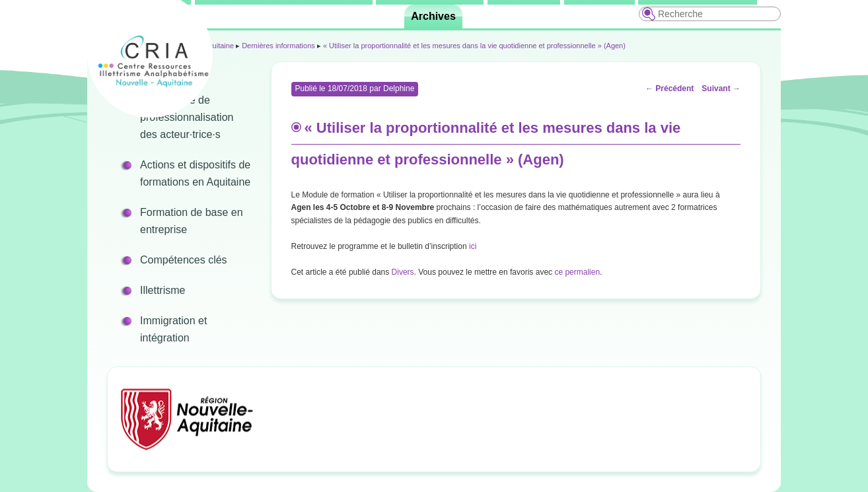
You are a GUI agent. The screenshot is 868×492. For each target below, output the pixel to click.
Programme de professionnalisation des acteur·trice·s (187, 117)
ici (473, 246)
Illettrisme (163, 290)
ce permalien (577, 272)
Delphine (399, 88)
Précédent (669, 88)
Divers (403, 272)
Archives (433, 16)
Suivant (721, 88)
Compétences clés (184, 260)
